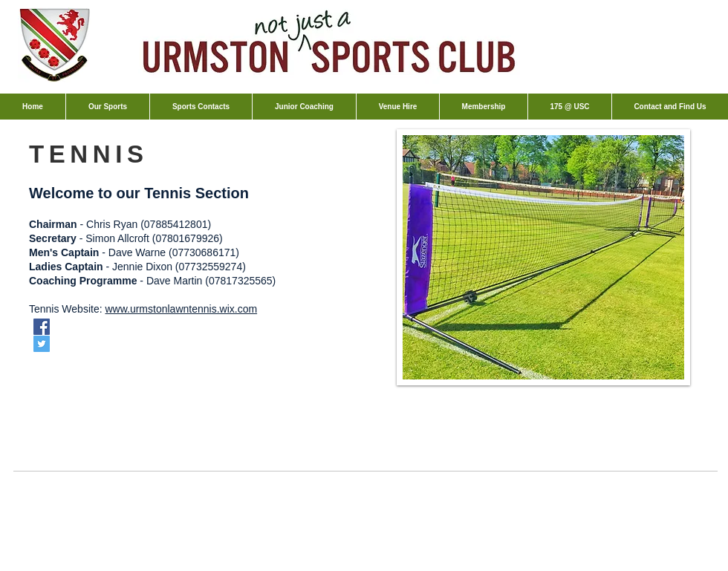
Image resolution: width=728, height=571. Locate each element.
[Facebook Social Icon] (42, 327)
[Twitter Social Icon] (42, 344)
